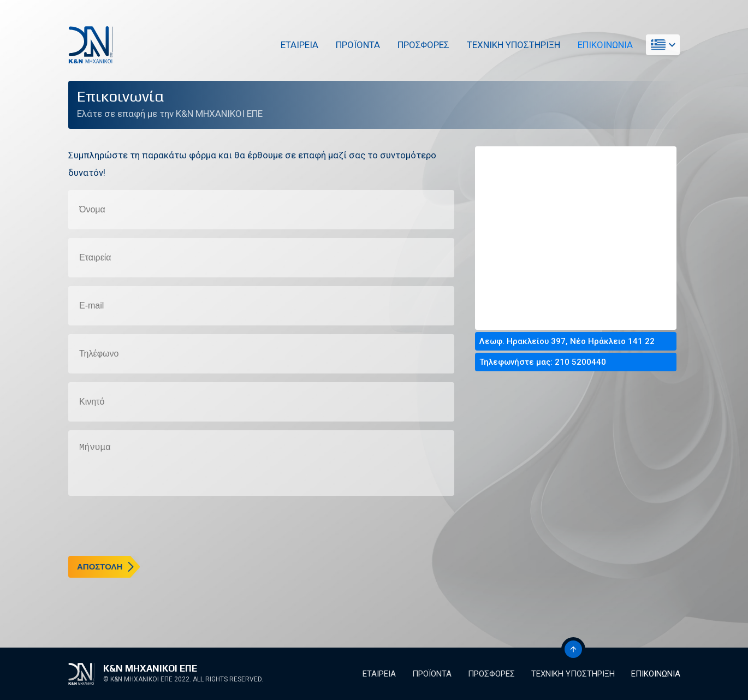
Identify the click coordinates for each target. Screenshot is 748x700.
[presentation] (151, 526)
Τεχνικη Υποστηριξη (512, 45)
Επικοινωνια (604, 45)
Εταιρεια (298, 45)
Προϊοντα (356, 45)
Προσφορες (422, 45)
